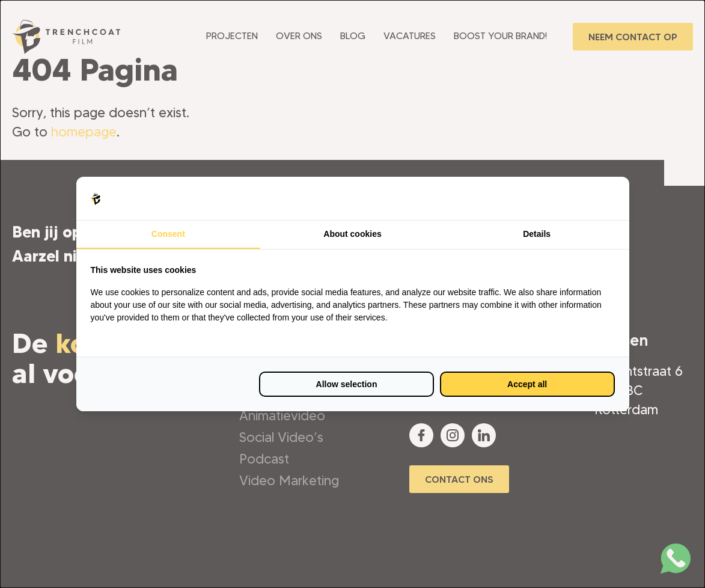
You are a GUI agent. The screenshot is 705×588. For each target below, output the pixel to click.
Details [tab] (537, 234)
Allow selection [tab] (347, 384)
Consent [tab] (168, 234)
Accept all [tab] (527, 384)
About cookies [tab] (352, 234)
